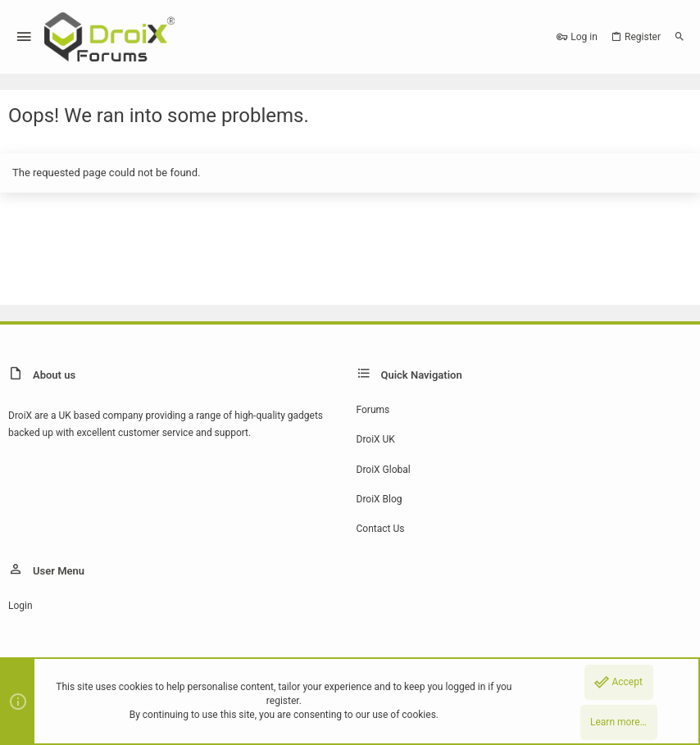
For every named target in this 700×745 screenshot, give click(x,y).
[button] (24, 37)
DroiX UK (376, 439)
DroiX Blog (380, 499)
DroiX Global (384, 470)
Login (20, 606)
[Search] (680, 37)
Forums (373, 410)
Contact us (381, 529)
